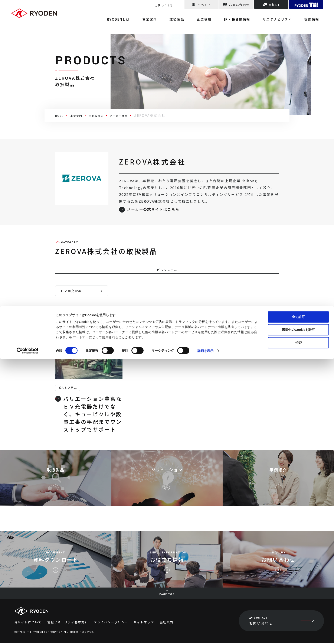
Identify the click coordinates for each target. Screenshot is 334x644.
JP (158, 6)
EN (170, 6)
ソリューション (167, 474)
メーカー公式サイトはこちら (149, 210)
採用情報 (316, 15)
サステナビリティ (288, 15)
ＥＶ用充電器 (71, 291)
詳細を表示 (206, 636)
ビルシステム (68, 388)
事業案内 (185, 15)
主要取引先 (106, 115)
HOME (61, 115)
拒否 (298, 627)
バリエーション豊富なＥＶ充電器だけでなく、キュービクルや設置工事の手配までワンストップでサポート (89, 415)
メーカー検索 (134, 115)
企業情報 (227, 15)
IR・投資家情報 (254, 15)
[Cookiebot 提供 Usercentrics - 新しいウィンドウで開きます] (28, 636)
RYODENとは (160, 15)
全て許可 (298, 601)
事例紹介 (278, 474)
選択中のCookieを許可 (298, 614)
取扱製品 (206, 15)
